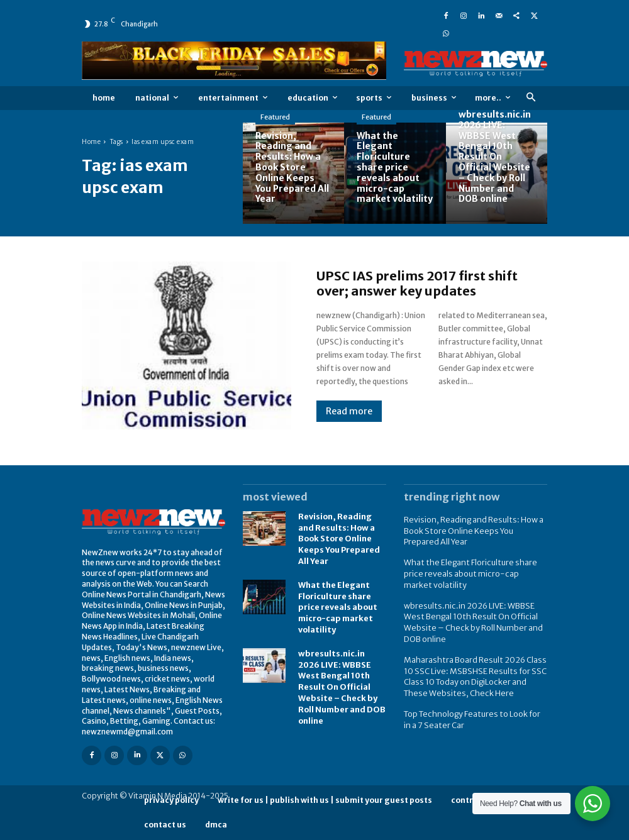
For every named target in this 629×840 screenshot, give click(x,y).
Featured (275, 117)
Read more (349, 411)
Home (91, 142)
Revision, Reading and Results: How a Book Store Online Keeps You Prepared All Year (338, 537)
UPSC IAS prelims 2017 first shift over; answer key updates (417, 283)
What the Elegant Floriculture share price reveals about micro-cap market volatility (337, 602)
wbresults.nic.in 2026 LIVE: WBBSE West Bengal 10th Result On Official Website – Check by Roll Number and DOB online (342, 673)
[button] (531, 98)
